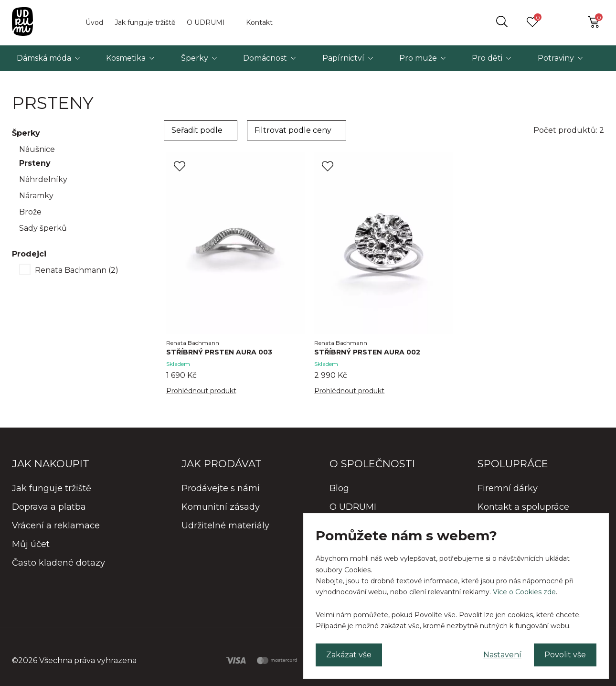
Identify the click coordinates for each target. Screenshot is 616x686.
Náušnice (37, 149)
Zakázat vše (349, 655)
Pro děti (487, 58)
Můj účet (31, 544)
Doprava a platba (49, 507)
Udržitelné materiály (225, 525)
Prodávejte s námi (221, 488)
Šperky (195, 58)
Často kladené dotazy (58, 563)
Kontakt (259, 22)
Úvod (94, 22)
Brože (30, 212)
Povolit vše (565, 655)
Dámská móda (44, 58)
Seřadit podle (197, 130)
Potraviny (556, 58)
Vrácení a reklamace (56, 525)
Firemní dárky (508, 488)
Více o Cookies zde (524, 592)
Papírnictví (343, 58)
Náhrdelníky (43, 179)
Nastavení (502, 655)
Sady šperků (43, 228)
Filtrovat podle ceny (293, 130)
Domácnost (265, 58)
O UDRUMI (206, 22)
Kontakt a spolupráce (523, 507)
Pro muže (418, 58)
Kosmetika (126, 58)
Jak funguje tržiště (145, 22)
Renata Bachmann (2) (77, 270)
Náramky (36, 196)
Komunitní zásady (221, 507)
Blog (339, 488)
